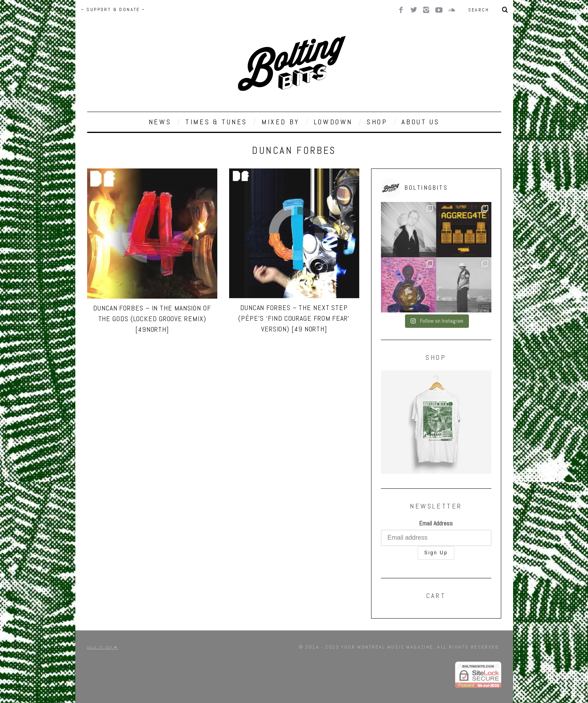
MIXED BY (281, 122)
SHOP (377, 122)
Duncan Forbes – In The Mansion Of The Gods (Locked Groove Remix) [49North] (152, 319)
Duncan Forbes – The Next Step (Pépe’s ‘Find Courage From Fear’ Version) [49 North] (294, 318)
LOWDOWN (333, 122)
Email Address (436, 523)
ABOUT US (420, 122)
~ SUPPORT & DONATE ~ (113, 9)
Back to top (103, 647)
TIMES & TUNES (216, 122)
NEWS (160, 122)
